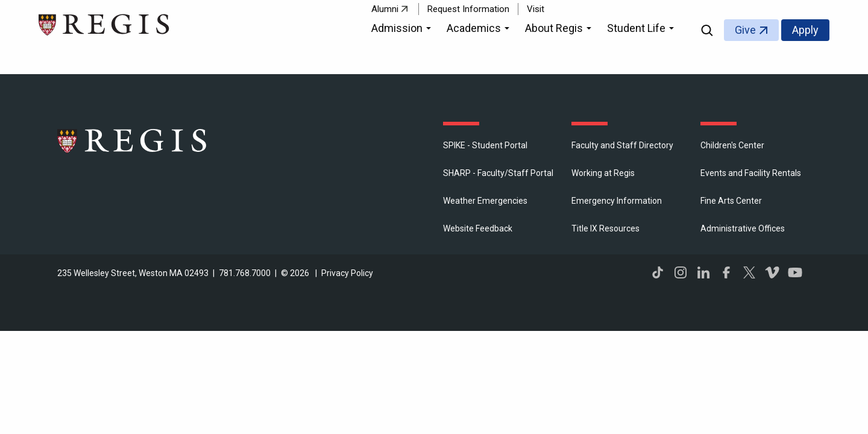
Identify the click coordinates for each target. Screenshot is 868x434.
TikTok (658, 272)
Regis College (133, 140)
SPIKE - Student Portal (485, 145)
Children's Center (732, 145)
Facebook (726, 272)
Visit (536, 9)
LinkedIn (703, 272)
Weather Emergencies (485, 201)
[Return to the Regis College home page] (105, 23)
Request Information (468, 9)
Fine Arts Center (731, 201)
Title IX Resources (605, 228)
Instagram (681, 272)
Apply (805, 30)
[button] (403, 30)
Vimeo (772, 272)
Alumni (385, 9)
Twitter (749, 272)
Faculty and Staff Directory (622, 145)
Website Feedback (478, 228)
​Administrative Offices (743, 228)
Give (745, 30)
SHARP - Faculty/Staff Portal (498, 173)
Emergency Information (617, 201)
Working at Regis (603, 173)
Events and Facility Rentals (751, 173)
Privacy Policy (347, 273)
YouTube (795, 272)
